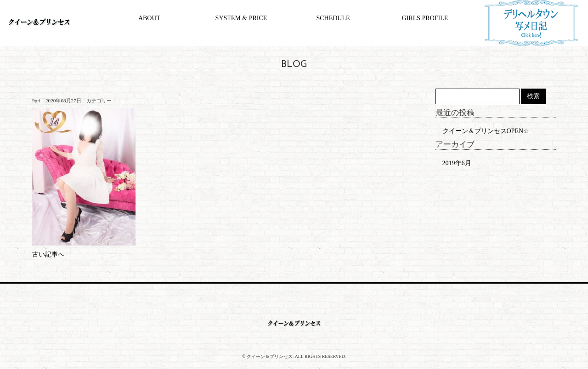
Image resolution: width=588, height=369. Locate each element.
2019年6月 (457, 163)
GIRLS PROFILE (425, 18)
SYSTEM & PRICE (241, 18)
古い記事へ (48, 254)
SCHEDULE (333, 18)
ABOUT (149, 18)
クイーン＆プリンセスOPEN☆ (486, 131)
